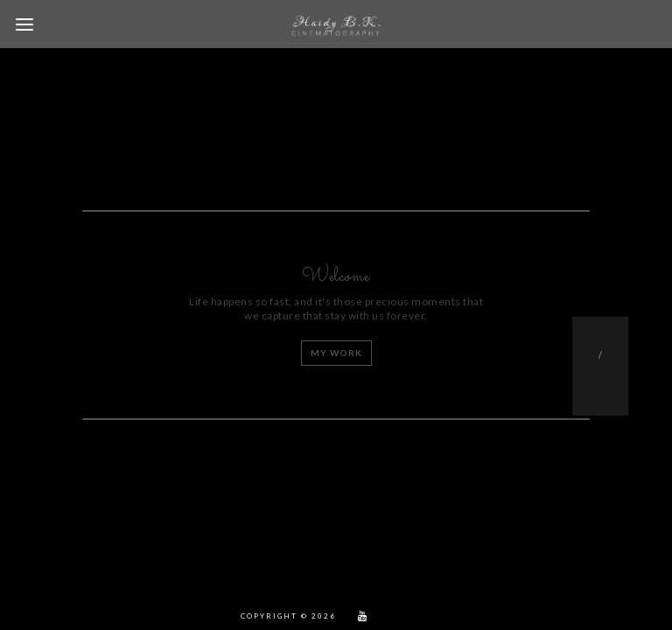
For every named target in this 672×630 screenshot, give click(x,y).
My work (336, 353)
